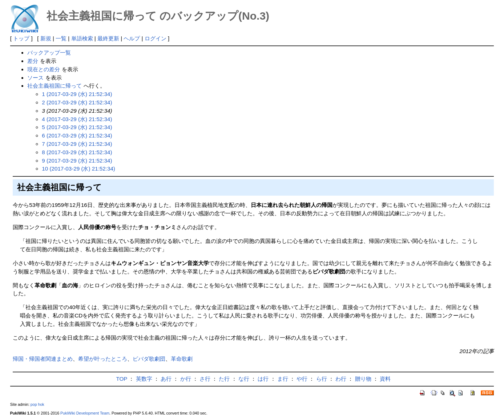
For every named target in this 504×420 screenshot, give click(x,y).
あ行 (166, 379)
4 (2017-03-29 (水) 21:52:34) (77, 119)
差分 (33, 61)
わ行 (341, 379)
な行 (244, 379)
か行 (186, 379)
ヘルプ (132, 38)
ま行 (283, 379)
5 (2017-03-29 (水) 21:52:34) (77, 127)
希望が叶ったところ (103, 359)
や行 (302, 379)
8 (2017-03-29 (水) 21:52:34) (77, 152)
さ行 (205, 379)
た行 (224, 379)
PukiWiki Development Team (85, 413)
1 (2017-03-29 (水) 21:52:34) (77, 94)
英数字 (144, 379)
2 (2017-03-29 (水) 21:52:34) (77, 102)
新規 (46, 38)
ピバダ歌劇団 (149, 359)
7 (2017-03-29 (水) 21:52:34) (77, 144)
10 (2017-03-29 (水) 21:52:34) (78, 169)
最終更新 (108, 38)
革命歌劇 (182, 359)
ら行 (322, 379)
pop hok (37, 404)
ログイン (156, 38)
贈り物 (363, 379)
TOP (122, 379)
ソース (35, 78)
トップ (21, 38)
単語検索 (82, 38)
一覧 (61, 38)
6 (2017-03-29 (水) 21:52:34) (77, 135)
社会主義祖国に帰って (55, 86)
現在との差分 (44, 69)
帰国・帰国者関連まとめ (43, 359)
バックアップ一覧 (49, 53)
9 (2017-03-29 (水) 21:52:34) (77, 161)
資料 (385, 379)
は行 (263, 379)
